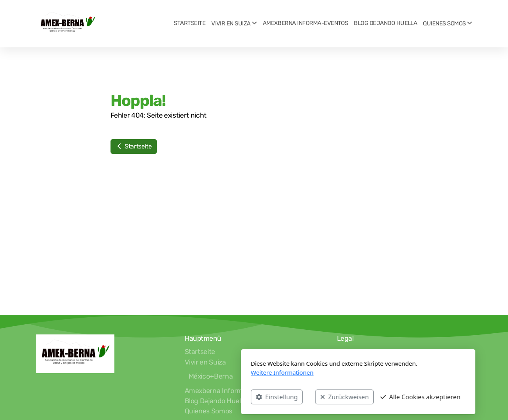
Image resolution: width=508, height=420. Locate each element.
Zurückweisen (241, 397)
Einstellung (173, 397)
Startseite (134, 146)
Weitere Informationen (178, 372)
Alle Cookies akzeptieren (316, 397)
